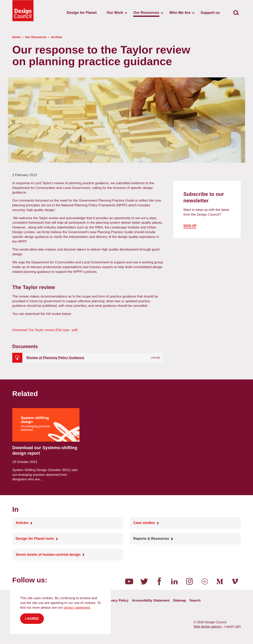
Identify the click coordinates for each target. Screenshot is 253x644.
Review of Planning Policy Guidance (55, 358)
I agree (32, 619)
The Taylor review (45, 330)
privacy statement (77, 608)
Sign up (190, 226)
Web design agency (208, 626)
